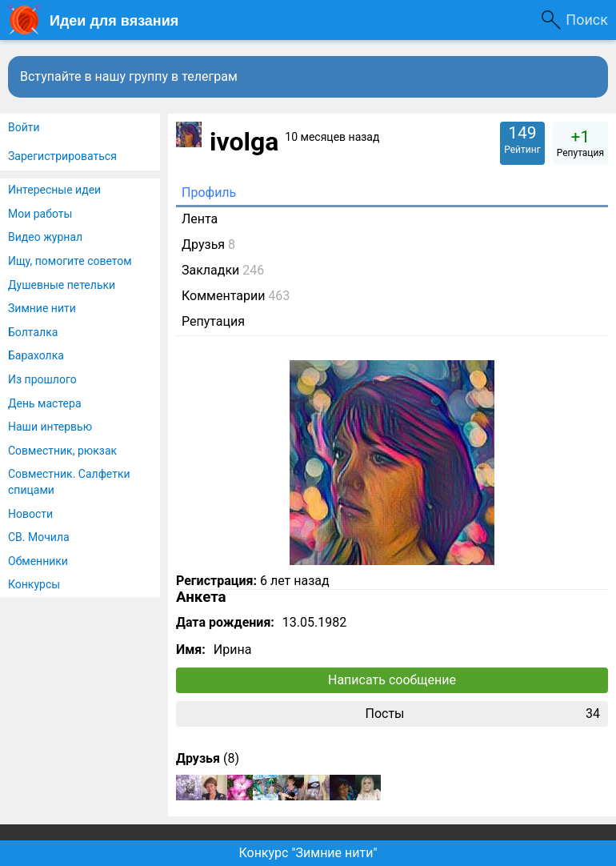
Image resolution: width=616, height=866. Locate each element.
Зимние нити (42, 308)
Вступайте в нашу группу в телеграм (129, 76)
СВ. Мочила (39, 537)
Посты (482, 714)
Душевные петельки (62, 285)
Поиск (587, 20)
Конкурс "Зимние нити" (308, 853)
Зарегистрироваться (62, 156)
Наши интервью (50, 427)
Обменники (38, 561)
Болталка (33, 332)
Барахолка (36, 355)
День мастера (45, 403)
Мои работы (40, 214)
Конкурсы (34, 584)
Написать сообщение (392, 680)
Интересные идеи (54, 190)
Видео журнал (45, 237)
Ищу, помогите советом (70, 261)
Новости (30, 514)
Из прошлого (42, 379)
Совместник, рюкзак (62, 451)
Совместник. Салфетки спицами (69, 482)
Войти (24, 127)
